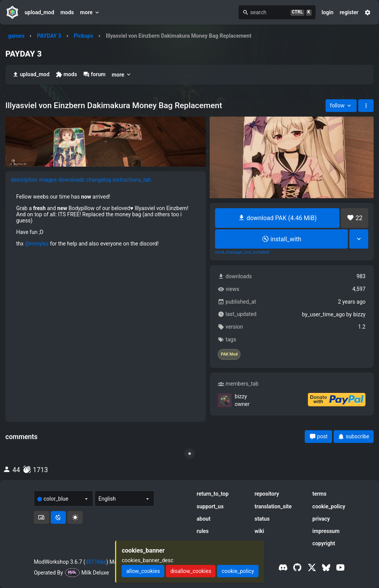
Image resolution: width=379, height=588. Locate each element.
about (204, 519)
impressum (326, 531)
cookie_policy (329, 506)
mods (67, 12)
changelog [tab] (99, 180)
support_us (210, 506)
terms (320, 494)
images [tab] (48, 180)
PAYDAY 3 (49, 36)
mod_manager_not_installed (242, 252)
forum (94, 74)
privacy (321, 519)
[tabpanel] (106, 220)
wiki (259, 531)
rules (203, 531)
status (262, 519)
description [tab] (24, 180)
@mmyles (37, 244)
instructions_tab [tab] (132, 180)
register (349, 12)
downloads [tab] (71, 180)
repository (267, 494)
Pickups (83, 36)
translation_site (273, 506)
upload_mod (39, 12)
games (16, 36)
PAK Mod (229, 354)
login (328, 12)
